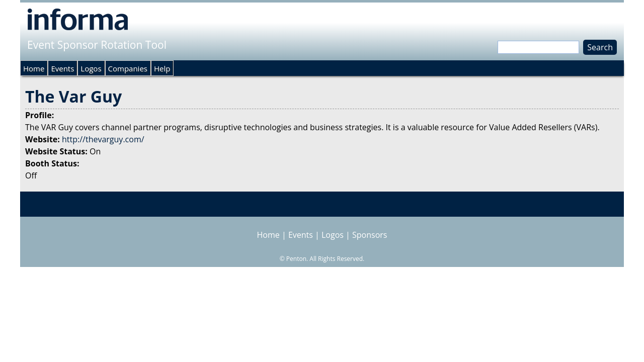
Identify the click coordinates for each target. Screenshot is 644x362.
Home (34, 68)
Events (62, 68)
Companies (128, 68)
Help (162, 68)
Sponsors (370, 235)
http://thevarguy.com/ (103, 139)
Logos (91, 68)
